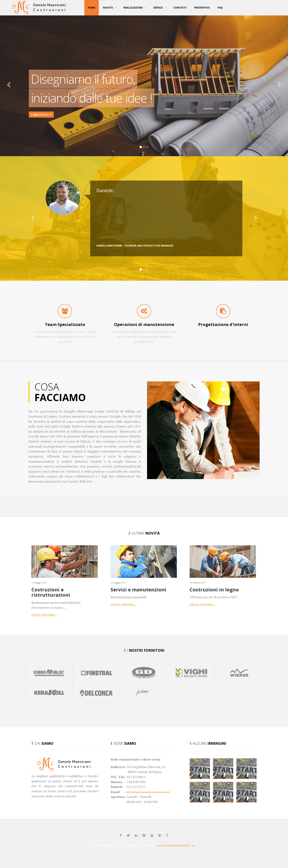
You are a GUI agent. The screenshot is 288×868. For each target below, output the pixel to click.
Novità (108, 8)
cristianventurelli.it (176, 846)
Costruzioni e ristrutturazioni (51, 592)
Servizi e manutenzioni (138, 589)
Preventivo (202, 8)
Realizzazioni (133, 8)
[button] (22, 85)
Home (92, 8)
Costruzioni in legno (214, 589)
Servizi (158, 8)
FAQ (220, 8)
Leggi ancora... (44, 615)
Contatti (180, 8)
